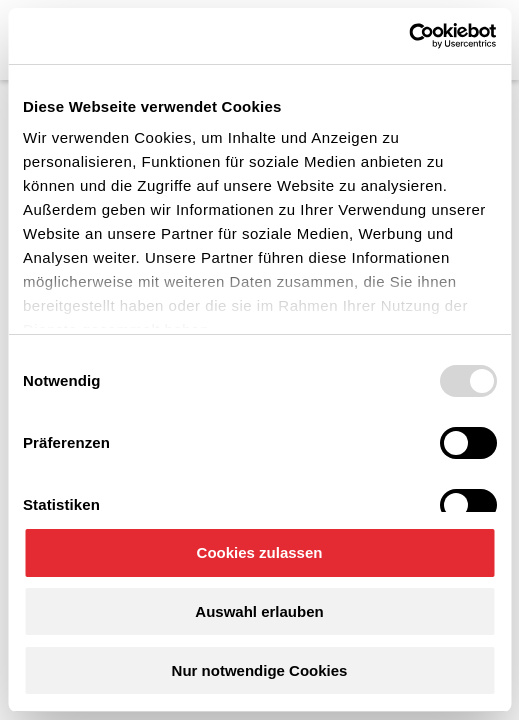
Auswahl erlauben (259, 611)
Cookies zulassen (260, 552)
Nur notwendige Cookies (260, 670)
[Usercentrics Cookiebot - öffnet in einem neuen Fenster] (408, 36)
